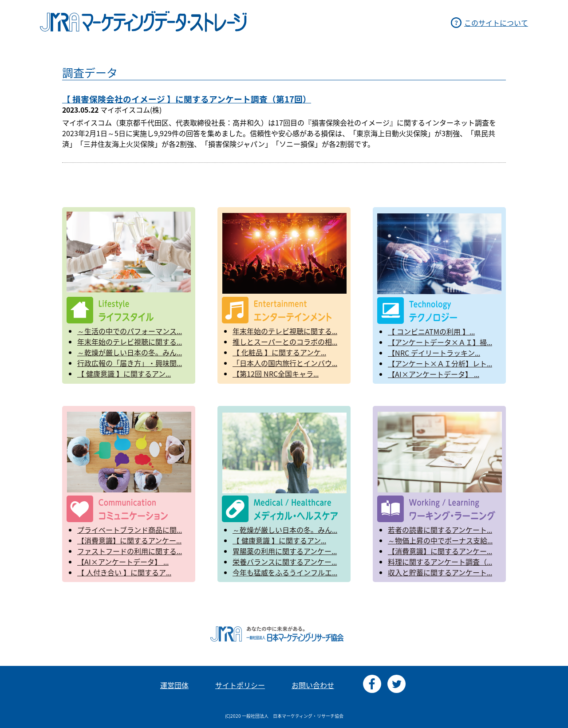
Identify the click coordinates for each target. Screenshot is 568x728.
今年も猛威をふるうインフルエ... (285, 572)
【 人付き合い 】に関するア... (124, 572)
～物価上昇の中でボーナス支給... (440, 540)
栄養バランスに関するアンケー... (285, 562)
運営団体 (174, 685)
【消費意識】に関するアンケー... (129, 540)
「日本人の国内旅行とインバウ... (285, 363)
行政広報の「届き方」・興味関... (130, 363)
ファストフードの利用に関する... (130, 551)
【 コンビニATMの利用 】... (431, 331)
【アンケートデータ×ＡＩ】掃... (440, 342)
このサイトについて (496, 23)
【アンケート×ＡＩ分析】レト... (440, 363)
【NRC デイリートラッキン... (434, 353)
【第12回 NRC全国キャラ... (276, 374)
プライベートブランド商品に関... (130, 530)
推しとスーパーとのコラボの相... (285, 342)
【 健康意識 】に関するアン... (124, 374)
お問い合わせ (313, 685)
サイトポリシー (240, 685)
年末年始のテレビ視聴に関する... (130, 342)
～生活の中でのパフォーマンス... (130, 331)
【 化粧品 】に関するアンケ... (279, 352)
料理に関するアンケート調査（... (440, 562)
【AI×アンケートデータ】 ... (434, 374)
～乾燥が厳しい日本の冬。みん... (130, 352)
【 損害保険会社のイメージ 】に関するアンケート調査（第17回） (187, 99)
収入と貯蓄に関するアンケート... (440, 572)
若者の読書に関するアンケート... (440, 530)
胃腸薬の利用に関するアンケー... (285, 551)
